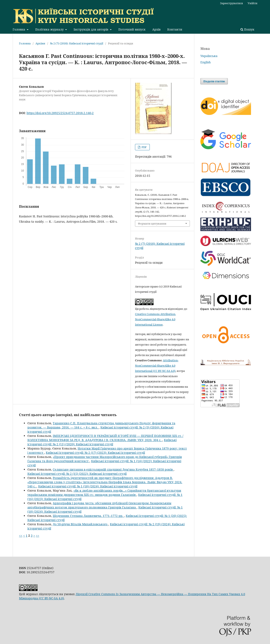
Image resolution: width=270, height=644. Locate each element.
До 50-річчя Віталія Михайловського (80, 524)
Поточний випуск (132, 29)
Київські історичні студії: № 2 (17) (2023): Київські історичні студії (95, 453)
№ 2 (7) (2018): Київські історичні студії (77, 43)
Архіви (40, 43)
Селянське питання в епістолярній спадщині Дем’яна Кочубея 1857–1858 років (113, 469)
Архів (156, 29)
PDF (144, 147)
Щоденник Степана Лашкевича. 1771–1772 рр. (88, 516)
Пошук (247, 29)
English (206, 62)
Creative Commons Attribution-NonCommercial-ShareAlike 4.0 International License (155, 319)
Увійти (252, 3)
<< (21, 536)
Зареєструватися (231, 3)
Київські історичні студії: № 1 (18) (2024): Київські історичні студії (88, 486)
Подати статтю (214, 81)
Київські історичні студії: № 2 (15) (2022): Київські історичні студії (77, 474)
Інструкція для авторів (91, 29)
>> (38, 536)
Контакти (175, 29)
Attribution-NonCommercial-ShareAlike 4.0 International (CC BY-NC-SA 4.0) (157, 366)
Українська (209, 56)
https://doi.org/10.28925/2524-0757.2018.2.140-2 (60, 113)
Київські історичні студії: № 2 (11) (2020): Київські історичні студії (102, 442)
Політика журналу (50, 29)
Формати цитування (152, 224)
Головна (19, 29)
